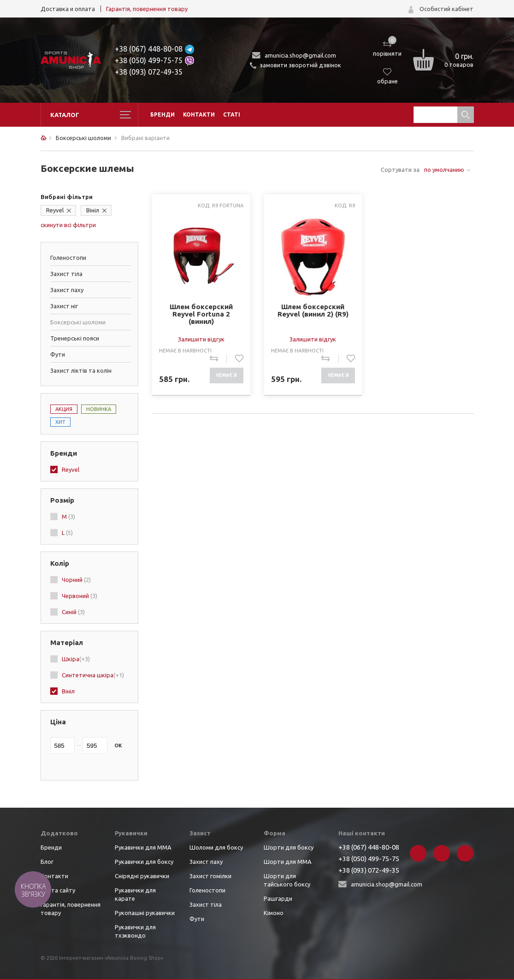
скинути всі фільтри (68, 225)
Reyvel (55, 210)
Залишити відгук (201, 339)
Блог (47, 862)
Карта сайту (58, 890)
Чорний (76, 580)
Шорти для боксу (289, 847)
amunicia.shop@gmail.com (300, 55)
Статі (232, 114)
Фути (58, 354)
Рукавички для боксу (144, 862)
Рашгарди (278, 898)
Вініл (93, 210)
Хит (60, 422)
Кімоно (274, 913)
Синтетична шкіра (93, 675)
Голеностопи (68, 258)
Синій (73, 612)
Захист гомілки (210, 876)
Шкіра (76, 659)
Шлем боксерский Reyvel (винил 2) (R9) (313, 311)
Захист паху (67, 290)
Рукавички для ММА (143, 847)
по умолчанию (444, 170)
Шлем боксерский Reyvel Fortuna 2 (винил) (201, 314)
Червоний (80, 596)
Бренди (162, 114)
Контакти (199, 114)
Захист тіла (66, 274)
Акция (64, 409)
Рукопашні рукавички (145, 913)
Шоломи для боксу (216, 847)
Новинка (99, 409)
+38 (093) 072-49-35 (149, 72)
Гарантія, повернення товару (147, 9)
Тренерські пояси (75, 338)
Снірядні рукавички (142, 876)
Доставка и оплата (68, 9)
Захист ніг (64, 306)
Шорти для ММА (288, 862)
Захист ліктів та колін (81, 370)
